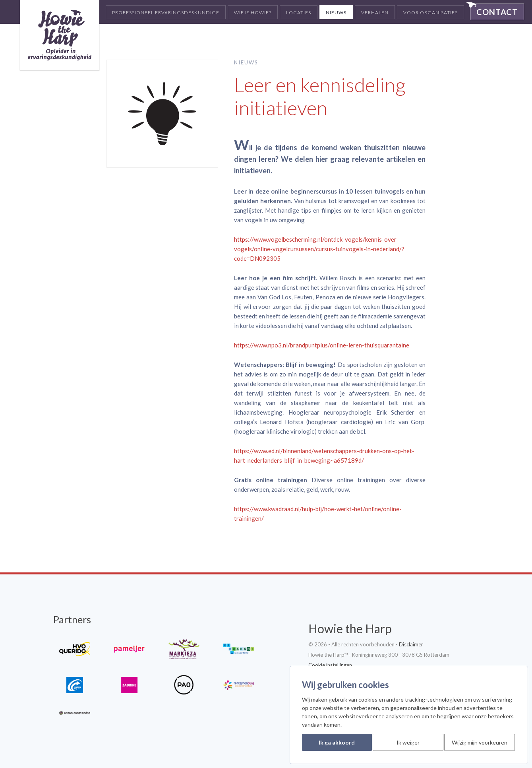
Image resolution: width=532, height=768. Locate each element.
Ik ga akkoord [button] (337, 742)
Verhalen (375, 13)
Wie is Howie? (253, 13)
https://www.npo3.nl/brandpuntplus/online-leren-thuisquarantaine (322, 345)
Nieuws (336, 13)
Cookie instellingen (330, 665)
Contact (497, 12)
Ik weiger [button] (408, 742)
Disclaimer (411, 644)
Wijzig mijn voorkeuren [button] (480, 742)
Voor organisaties (430, 13)
